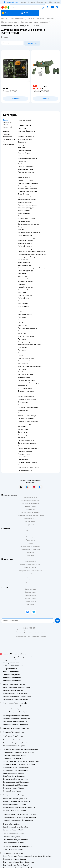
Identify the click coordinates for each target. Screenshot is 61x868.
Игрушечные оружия (25, 175)
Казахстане (34, 636)
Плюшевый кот (23, 460)
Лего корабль (23, 347)
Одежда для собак (31, 601)
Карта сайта (30, 525)
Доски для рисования (25, 388)
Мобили (21, 230)
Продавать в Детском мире (30, 500)
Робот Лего (22, 334)
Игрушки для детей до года (27, 257)
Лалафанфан (22, 273)
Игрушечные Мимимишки (27, 279)
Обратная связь (31, 522)
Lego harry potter (24, 306)
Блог (30, 580)
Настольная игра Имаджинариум (29, 383)
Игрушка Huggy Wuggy (26, 271)
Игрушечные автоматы (26, 169)
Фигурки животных (25, 265)
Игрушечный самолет (25, 202)
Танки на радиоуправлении (27, 200)
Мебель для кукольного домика (28, 449)
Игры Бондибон (23, 410)
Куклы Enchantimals (25, 120)
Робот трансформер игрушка (28, 238)
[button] (25, 13)
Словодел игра (23, 402)
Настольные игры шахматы (27, 399)
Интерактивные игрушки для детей (30, 249)
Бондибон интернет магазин (28, 158)
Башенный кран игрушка (26, 208)
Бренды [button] (6, 120)
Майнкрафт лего (23, 298)
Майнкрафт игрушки (25, 246)
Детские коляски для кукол (27, 443)
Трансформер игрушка (26, 282)
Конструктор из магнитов (27, 320)
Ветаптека (31, 604)
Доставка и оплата (31, 497)
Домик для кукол (24, 435)
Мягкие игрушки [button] (9, 145)
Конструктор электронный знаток (30, 345)
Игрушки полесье (24, 123)
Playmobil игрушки (24, 150)
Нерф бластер (23, 161)
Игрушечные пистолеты (26, 167)
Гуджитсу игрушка (24, 145)
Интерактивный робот (26, 241)
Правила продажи (31, 506)
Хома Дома (22, 148)
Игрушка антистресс (25, 235)
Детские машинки (24, 178)
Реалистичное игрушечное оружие (35, 22)
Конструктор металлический (28, 336)
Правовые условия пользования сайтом (31, 630)
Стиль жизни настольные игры (28, 408)
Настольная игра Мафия (26, 418)
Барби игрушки (23, 432)
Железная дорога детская (26, 186)
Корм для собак (30, 598)
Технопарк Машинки (25, 139)
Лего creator (22, 339)
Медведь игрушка (24, 454)
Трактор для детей (24, 210)
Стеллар (21, 134)
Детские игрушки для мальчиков (29, 232)
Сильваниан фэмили (25, 126)
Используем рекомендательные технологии (30, 632)
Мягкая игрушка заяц (25, 470)
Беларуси (43, 636)
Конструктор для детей (26, 295)
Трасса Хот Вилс (23, 194)
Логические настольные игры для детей (31, 405)
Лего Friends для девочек (26, 353)
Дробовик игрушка (24, 164)
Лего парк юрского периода (28, 328)
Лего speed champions (26, 342)
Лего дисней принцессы (26, 375)
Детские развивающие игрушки (29, 224)
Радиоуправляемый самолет (27, 197)
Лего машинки (23, 364)
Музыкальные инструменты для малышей (32, 252)
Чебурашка (22, 284)
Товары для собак (31, 595)
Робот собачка (23, 260)
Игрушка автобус (24, 213)
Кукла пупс (22, 438)
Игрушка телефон (24, 262)
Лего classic (22, 372)
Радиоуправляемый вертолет (28, 189)
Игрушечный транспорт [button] (7, 128)
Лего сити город (24, 301)
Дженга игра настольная (26, 391)
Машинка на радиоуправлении (28, 183)
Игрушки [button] (6, 131)
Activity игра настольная (26, 397)
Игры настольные (24, 377)
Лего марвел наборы (25, 314)
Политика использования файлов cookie (30, 515)
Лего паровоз (23, 325)
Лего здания (22, 350)
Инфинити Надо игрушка (26, 131)
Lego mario (22, 323)
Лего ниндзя (22, 293)
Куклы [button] (5, 142)
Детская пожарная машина (27, 216)
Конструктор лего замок (26, 358)
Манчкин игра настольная (27, 380)
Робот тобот (22, 128)
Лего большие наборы (25, 361)
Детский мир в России (23, 636)
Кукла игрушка (23, 429)
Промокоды (30, 509)
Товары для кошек (30, 589)
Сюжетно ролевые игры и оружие (40, 19)
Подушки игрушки (24, 465)
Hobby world (22, 386)
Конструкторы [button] (8, 137)
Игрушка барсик (24, 457)
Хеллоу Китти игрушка (26, 287)
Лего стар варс (23, 304)
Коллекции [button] (7, 134)
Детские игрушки (16, 19)
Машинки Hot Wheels (25, 180)
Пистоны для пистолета (26, 172)
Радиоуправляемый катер (26, 219)
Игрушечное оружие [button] (7, 124)
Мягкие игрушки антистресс (28, 462)
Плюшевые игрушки (25, 451)
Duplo (20, 312)
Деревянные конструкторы (27, 331)
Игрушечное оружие (9, 22)
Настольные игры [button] (9, 139)
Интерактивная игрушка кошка (28, 468)
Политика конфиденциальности (31, 512)
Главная (4, 19)
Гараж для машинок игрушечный (29, 205)
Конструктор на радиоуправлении (30, 366)
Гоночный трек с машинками (28, 191)
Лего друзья (22, 317)
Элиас (20, 413)
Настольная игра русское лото (28, 424)
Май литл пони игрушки (26, 137)
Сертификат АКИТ (30, 519)
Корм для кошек (31, 592)
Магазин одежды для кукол (27, 440)
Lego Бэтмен (22, 276)
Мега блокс (22, 369)
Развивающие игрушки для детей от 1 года (32, 268)
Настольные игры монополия (28, 421)
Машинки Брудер (24, 153)
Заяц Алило (22, 142)
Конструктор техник (25, 309)
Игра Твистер (23, 394)
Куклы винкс (22, 446)
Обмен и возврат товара (30, 503)
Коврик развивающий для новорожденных (32, 254)
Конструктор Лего (24, 290)
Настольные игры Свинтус (27, 416)
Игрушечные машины (25, 243)
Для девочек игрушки (25, 227)
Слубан (20, 356)
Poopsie (21, 156)
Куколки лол (22, 427)
